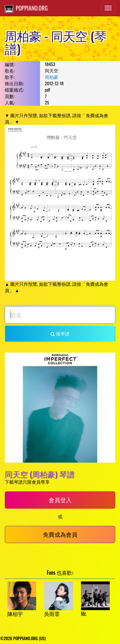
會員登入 (60, 500)
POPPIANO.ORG (26, 8)
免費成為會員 (60, 534)
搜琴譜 (60, 333)
